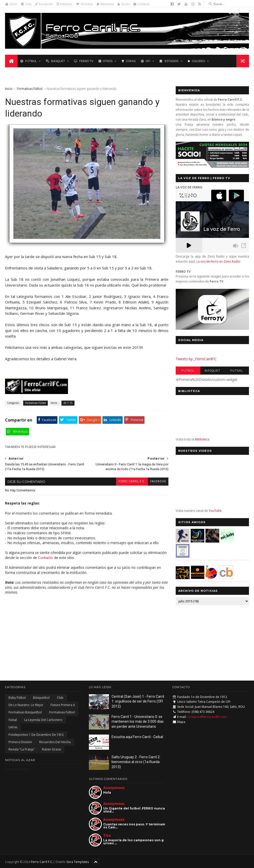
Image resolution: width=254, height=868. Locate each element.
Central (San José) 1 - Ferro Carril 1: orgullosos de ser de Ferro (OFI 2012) (138, 701)
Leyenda (16, 74)
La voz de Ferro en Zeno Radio (218, 261)
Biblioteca (105, 4)
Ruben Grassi (51, 749)
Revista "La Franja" (22, 749)
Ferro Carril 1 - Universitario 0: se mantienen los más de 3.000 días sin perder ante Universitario (138, 722)
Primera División (20, 742)
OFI (146, 61)
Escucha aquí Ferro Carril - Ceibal (137, 737)
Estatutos (64, 4)
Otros (106, 61)
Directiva (84, 4)
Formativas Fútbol (30, 89)
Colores (196, 61)
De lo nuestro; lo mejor (26, 705)
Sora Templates (78, 862)
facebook (158, 481)
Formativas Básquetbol (25, 712)
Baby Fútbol (17, 698)
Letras (13, 727)
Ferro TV (84, 61)
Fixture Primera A (63, 705)
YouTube (215, 511)
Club (26, 4)
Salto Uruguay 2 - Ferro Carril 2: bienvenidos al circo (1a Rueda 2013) (136, 762)
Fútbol (29, 61)
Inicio (11, 4)
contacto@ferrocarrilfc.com (207, 717)
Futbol (188, 371)
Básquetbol (41, 698)
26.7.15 (68, 403)
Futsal (237, 371)
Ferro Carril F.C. (132, 481)
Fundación (44, 4)
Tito (107, 835)
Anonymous (114, 788)
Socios (124, 4)
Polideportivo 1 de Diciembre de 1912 (36, 735)
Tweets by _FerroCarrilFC (196, 359)
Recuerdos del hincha (55, 742)
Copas (129, 61)
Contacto (141, 4)
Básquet (55, 61)
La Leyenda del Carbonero (43, 720)
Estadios (169, 61)
